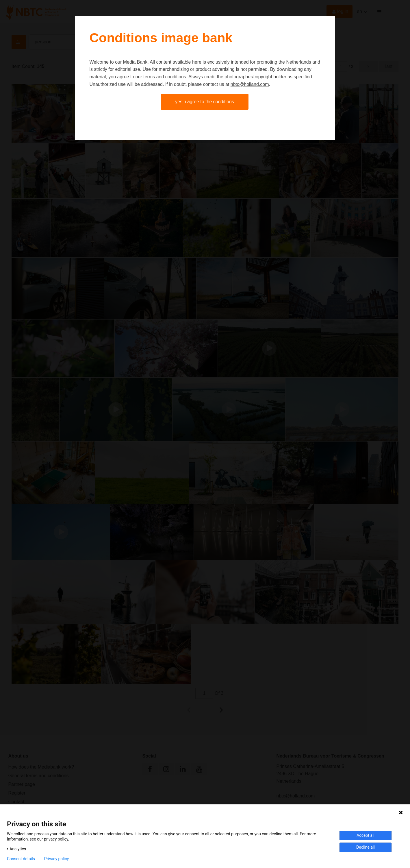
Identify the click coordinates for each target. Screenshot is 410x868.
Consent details (21, 859)
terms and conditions (165, 77)
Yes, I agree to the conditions (205, 102)
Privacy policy (56, 859)
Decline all (366, 847)
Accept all (366, 835)
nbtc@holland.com (250, 84)
